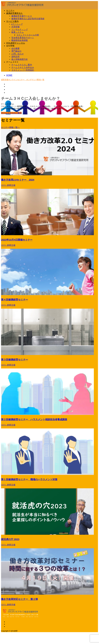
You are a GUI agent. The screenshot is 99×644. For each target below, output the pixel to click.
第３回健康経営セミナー (15, 360)
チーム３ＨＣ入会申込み (23, 67)
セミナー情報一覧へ (10, 127)
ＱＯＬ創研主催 (8, 185)
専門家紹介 (16, 51)
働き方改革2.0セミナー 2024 (18, 180)
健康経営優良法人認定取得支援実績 (28, 19)
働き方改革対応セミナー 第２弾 (19, 599)
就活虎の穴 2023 (10, 539)
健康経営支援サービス (22, 16)
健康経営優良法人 (14, 13)
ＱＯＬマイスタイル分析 (28, 35)
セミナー (10, 11)
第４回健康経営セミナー (15, 300)
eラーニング (17, 24)
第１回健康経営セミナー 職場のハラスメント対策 (29, 479)
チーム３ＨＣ (12, 62)
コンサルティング (20, 29)
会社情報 (10, 46)
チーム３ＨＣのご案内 (22, 65)
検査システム (18, 32)
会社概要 (15, 48)
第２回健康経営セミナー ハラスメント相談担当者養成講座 (34, 419)
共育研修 (15, 27)
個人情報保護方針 (20, 59)
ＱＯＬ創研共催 (8, 605)
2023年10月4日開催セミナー (17, 240)
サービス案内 (12, 21)
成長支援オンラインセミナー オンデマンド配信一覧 (23, 80)
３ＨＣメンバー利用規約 (23, 70)
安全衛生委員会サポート (23, 38)
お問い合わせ (18, 54)
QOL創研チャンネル (16, 43)
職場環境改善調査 (20, 40)
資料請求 (15, 57)
